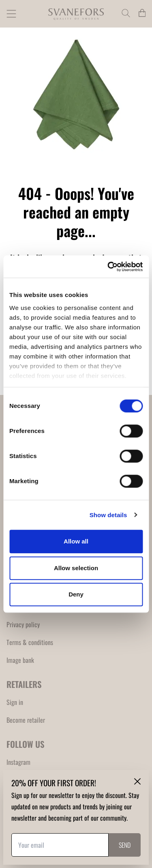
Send (125, 845)
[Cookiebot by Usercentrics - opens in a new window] (108, 267)
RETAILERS (24, 684)
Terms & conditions (30, 642)
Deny (76, 594)
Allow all (76, 541)
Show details (108, 515)
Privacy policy (23, 624)
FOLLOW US (26, 744)
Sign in (15, 702)
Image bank (20, 660)
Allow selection (76, 568)
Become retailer (26, 720)
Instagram (18, 762)
